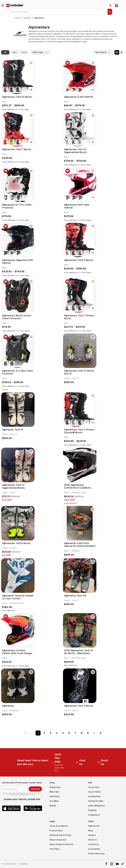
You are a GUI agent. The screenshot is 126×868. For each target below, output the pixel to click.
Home (18, 18)
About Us (92, 840)
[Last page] (100, 733)
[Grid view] (117, 52)
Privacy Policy (56, 831)
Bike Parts (54, 792)
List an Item (94, 787)
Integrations (94, 815)
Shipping (92, 810)
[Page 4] (57, 733)
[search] (110, 12)
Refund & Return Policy (60, 835)
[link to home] (15, 5)
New (15, 52)
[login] (110, 5)
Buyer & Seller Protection (61, 844)
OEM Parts (55, 796)
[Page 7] (75, 733)
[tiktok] (123, 864)
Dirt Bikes (54, 801)
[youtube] (117, 864)
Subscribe (35, 789)
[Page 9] (88, 733)
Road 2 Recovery (96, 854)
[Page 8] (82, 733)
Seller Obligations (97, 806)
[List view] (121, 52)
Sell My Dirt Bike (96, 801)
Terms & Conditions (59, 826)
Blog (90, 831)
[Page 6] (69, 733)
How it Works (94, 792)
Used (24, 52)
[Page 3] (51, 733)
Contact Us (93, 844)
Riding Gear (55, 787)
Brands (27, 18)
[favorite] (31, 63)
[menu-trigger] (3, 5)
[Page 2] (44, 733)
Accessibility (94, 849)
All (5, 52)
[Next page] (94, 733)
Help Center (94, 826)
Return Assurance (58, 840)
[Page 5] (63, 733)
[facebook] (106, 864)
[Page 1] (38, 733)
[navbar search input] (58, 12)
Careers (92, 835)
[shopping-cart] (116, 5)
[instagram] (112, 864)
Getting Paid (94, 796)
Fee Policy (55, 849)
